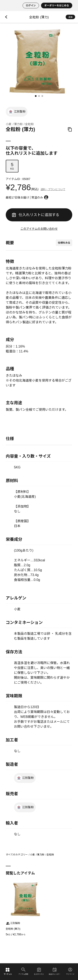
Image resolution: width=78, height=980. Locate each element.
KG (12, 166)
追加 (70, 17)
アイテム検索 (23, 971)
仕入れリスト (39, 971)
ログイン (31, 6)
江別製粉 (17, 112)
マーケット (8, 971)
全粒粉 (29, 124)
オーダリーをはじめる (57, 6)
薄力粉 (18, 124)
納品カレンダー (55, 971)
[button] (36, 96)
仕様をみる (64, 243)
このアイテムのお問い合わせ (39, 229)
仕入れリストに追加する (36, 215)
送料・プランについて (53, 189)
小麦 (9, 124)
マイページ (70, 971)
